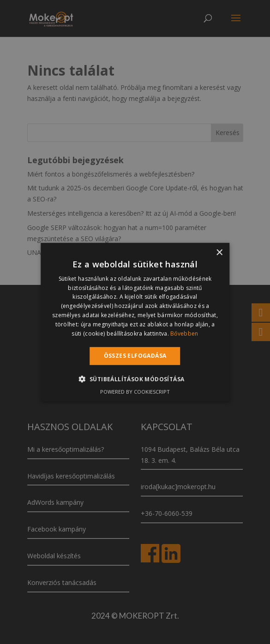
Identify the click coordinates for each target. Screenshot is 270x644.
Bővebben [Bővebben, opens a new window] (184, 333)
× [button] (219, 252)
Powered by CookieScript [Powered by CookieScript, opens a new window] (135, 392)
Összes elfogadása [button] (135, 356)
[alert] (135, 322)
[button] (135, 379)
